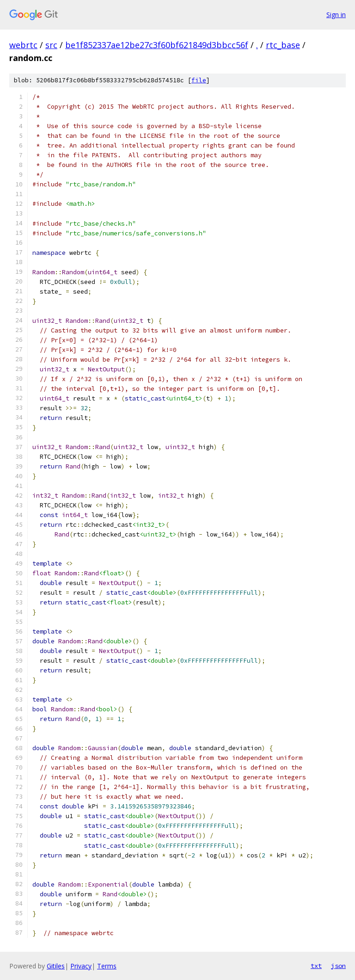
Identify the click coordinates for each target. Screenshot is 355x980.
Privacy (81, 966)
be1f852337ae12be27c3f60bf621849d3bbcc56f (157, 45)
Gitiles (56, 966)
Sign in (336, 15)
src (51, 45)
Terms (107, 966)
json (338, 966)
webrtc (23, 45)
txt (316, 966)
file (199, 80)
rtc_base (283, 45)
